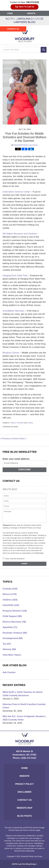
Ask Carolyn (14, 24)
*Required (7, 525)
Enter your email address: (16, 459)
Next (23, 439)
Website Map (25, 808)
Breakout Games (11, 353)
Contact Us (13, 29)
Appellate (10, 627)
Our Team (12, 19)
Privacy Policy (24, 784)
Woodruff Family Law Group (32, 856)
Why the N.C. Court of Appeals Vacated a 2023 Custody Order (24, 718)
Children (13, 423)
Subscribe (24, 470)
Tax (7, 644)
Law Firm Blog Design (24, 864)
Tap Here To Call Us (24, 7)
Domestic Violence (15, 633)
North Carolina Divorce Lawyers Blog (25, 36)
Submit (24, 564)
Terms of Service (29, 830)
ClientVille (20, 423)
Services (36, 19)
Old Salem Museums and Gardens (20, 234)
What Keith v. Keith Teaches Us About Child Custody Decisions (23, 694)
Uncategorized (13, 638)
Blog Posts (24, 816)
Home (10, 13)
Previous (5, 439)
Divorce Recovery (14, 622)
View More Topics (12, 655)
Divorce (10, 594)
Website (31, 13)
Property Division (15, 611)
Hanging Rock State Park (15, 276)
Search (44, 50)
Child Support (12, 616)
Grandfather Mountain (13, 311)
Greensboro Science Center (16, 192)
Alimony (9, 649)
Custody (30, 423)
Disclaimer (25, 792)
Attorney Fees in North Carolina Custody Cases (24, 706)
